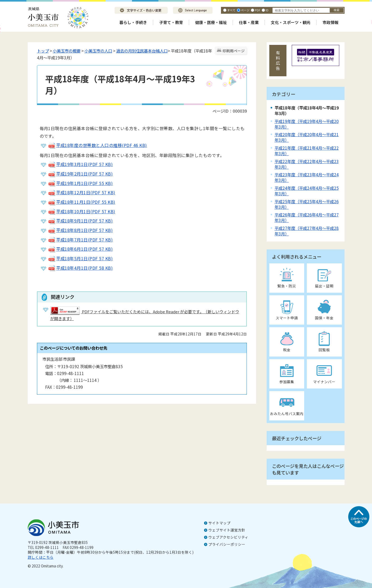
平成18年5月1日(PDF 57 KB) (81, 258)
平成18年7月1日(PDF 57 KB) (81, 240)
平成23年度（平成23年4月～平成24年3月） (307, 177)
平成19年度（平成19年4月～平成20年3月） (307, 124)
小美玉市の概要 (67, 51)
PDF (258, 10)
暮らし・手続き (133, 22)
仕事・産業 (249, 22)
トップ (43, 51)
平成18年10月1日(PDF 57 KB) (82, 211)
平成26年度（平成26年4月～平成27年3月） (307, 217)
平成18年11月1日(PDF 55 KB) (82, 202)
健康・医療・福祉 (211, 22)
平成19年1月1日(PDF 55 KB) (81, 183)
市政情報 (331, 22)
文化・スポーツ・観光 (291, 22)
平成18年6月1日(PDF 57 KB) (81, 249)
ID (267, 10)
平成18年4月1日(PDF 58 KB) (81, 268)
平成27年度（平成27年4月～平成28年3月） (307, 231)
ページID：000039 (230, 111)
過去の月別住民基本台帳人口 (142, 51)
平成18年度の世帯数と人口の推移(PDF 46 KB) (98, 145)
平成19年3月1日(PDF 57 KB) (81, 164)
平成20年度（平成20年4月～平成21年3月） (307, 137)
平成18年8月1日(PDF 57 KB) (81, 230)
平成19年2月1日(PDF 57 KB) (81, 174)
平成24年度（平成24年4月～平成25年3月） (307, 191)
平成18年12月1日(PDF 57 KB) (82, 192)
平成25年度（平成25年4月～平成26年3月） (307, 204)
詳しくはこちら (41, 557)
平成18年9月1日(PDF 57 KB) (81, 221)
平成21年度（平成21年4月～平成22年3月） (307, 151)
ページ (245, 10)
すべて (231, 10)
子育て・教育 (171, 22)
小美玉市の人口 (98, 51)
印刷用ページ (234, 51)
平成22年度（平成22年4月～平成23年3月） (307, 164)
